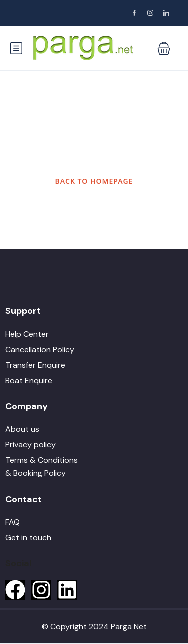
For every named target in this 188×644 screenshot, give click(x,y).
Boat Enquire (29, 380)
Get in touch (28, 537)
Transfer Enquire (35, 365)
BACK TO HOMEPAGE (94, 181)
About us (22, 429)
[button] (164, 48)
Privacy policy (30, 445)
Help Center (27, 334)
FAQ (12, 522)
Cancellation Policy (40, 349)
